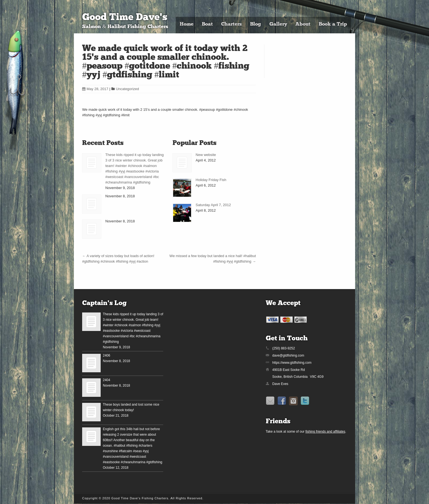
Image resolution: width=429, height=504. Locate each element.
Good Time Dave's (125, 18)
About (303, 24)
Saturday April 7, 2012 (213, 205)
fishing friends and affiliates (325, 432)
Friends (278, 422)
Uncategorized (127, 89)
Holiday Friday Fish (211, 180)
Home (187, 24)
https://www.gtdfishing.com (292, 363)
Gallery (278, 24)
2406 (107, 355)
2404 (107, 380)
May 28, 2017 (95, 89)
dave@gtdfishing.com (288, 355)
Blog (256, 24)
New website (206, 155)
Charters (231, 24)
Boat (207, 24)
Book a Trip (333, 24)
